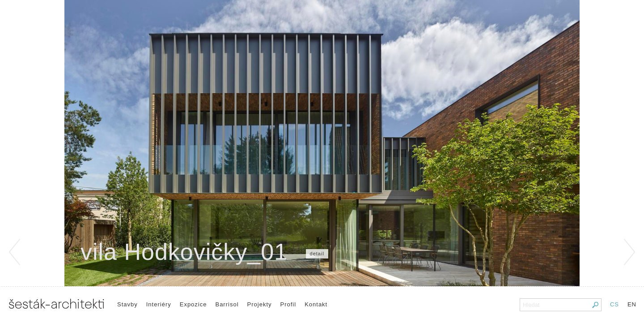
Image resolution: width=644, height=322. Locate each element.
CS (614, 304)
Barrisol (227, 304)
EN (632, 304)
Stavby (127, 304)
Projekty (260, 304)
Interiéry (159, 304)
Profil (288, 304)
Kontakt (316, 304)
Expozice (193, 304)
